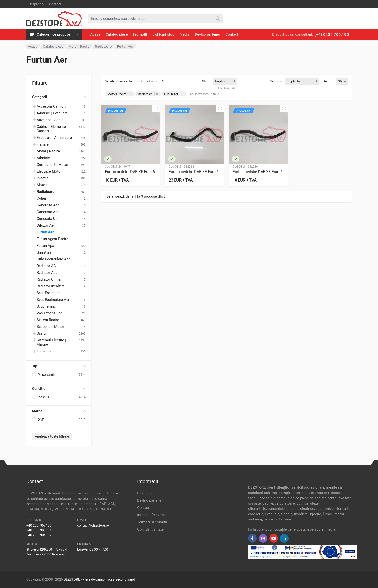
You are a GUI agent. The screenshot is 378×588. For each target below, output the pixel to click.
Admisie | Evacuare (52, 113)
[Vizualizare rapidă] (156, 108)
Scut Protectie (48, 293)
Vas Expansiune (49, 313)
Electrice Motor (49, 171)
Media (185, 34)
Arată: (329, 81)
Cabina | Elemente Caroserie (51, 129)
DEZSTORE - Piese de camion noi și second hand (99, 579)
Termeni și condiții (152, 522)
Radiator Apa (47, 273)
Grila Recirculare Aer (53, 259)
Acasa (95, 34)
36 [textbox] (340, 81)
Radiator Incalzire (51, 286)
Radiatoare (148, 94)
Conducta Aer (48, 205)
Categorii (59, 97)
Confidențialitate (150, 529)
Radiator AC (46, 266)
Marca (59, 411)
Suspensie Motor (50, 327)
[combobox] (225, 81)
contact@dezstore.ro (93, 525)
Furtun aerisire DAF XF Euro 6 (130, 172)
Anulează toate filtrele (52, 436)
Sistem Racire (48, 320)
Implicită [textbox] (294, 81)
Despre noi (37, 4)
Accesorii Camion (51, 106)
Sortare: (276, 81)
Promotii (140, 34)
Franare (43, 144)
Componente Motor (52, 165)
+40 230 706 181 (39, 530)
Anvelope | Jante (50, 120)
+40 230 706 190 (39, 525)
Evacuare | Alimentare (54, 138)
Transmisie (46, 351)
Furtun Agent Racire (52, 239)
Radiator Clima (49, 279)
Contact (55, 4)
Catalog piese (117, 34)
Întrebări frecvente (152, 515)
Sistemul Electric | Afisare (51, 342)
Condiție (59, 389)
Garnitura (44, 252)
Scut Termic (46, 306)
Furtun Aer (45, 232)
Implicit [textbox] (220, 81)
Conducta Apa (48, 212)
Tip (59, 366)
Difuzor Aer (46, 225)
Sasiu (41, 333)
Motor (42, 185)
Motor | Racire (120, 94)
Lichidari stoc (163, 34)
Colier (41, 198)
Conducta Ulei (48, 219)
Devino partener (207, 34)
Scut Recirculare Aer (53, 300)
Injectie (43, 178)
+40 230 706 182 (39, 535)
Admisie (43, 158)
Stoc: (206, 81)
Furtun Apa (45, 246)
